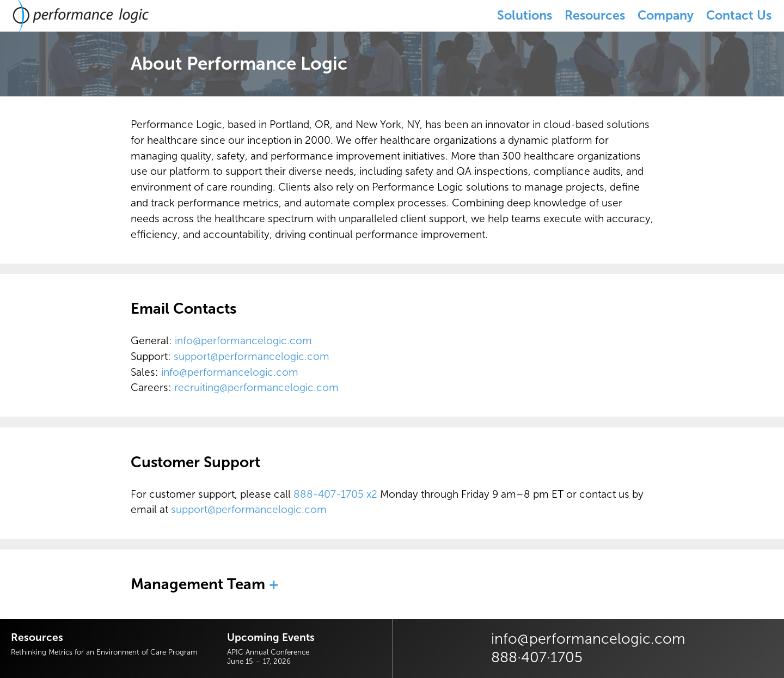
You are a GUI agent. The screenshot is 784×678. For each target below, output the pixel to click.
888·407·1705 (537, 657)
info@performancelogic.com (243, 341)
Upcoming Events (271, 637)
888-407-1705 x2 (335, 494)
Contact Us (739, 15)
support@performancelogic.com (252, 356)
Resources (595, 15)
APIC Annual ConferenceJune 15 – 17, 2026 (268, 656)
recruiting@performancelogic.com (256, 387)
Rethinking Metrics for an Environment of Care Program (104, 652)
